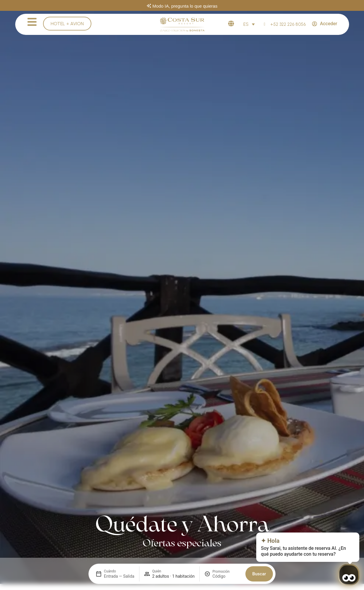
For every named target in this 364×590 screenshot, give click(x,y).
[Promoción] (227, 576)
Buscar (259, 574)
